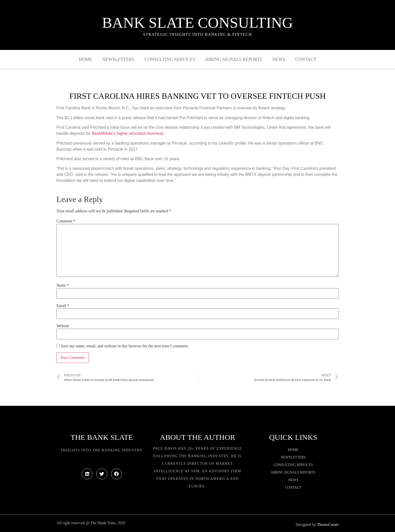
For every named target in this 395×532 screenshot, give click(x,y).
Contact (306, 59)
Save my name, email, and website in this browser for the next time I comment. (125, 346)
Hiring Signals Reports (234, 59)
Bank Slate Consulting (197, 23)
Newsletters (118, 59)
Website (63, 326)
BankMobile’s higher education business (128, 133)
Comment (66, 221)
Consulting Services (170, 59)
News (279, 59)
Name (63, 285)
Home (86, 59)
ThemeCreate (328, 525)
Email (63, 306)
